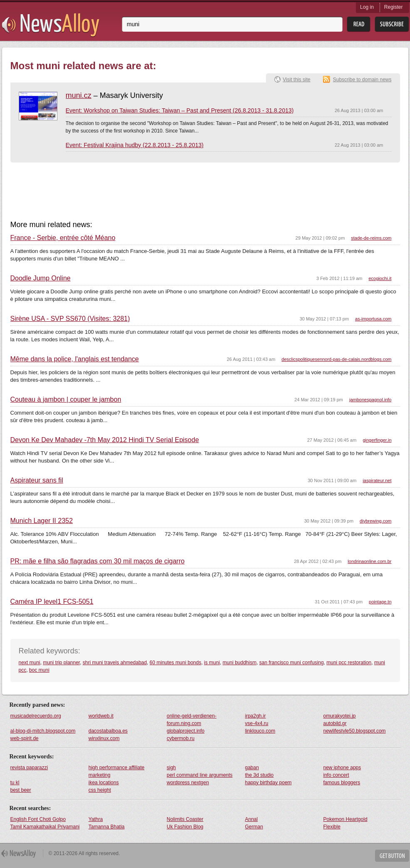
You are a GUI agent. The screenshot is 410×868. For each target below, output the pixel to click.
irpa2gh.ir (256, 716)
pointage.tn (380, 602)
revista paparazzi (29, 768)
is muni (212, 663)
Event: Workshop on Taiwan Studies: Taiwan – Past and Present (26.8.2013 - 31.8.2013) (180, 110)
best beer (21, 790)
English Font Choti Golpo (38, 819)
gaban (252, 768)
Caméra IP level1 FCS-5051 (52, 602)
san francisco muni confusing (292, 663)
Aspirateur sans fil (37, 480)
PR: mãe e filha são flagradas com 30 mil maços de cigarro (98, 561)
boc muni (39, 670)
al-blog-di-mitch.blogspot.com (43, 731)
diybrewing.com (375, 521)
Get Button (392, 856)
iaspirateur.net (377, 480)
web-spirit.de (25, 738)
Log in (367, 7)
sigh (171, 768)
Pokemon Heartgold (345, 819)
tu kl (15, 783)
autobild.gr (335, 723)
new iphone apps (342, 768)
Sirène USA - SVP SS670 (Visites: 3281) (70, 319)
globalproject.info (186, 731)
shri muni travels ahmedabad (115, 663)
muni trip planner (61, 663)
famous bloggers (342, 783)
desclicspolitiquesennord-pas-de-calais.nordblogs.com (336, 359)
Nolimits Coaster (185, 819)
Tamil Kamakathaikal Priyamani (45, 827)
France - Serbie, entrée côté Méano (63, 238)
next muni (30, 663)
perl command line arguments (200, 775)
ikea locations (104, 783)
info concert (336, 775)
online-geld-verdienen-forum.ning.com (192, 720)
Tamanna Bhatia (107, 827)
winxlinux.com (104, 738)
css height (100, 790)
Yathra (96, 819)
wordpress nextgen (188, 783)
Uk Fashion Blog (185, 827)
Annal (252, 819)
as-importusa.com (373, 319)
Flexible (332, 827)
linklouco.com (260, 731)
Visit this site (296, 80)
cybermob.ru (181, 738)
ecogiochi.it (380, 278)
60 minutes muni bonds (175, 663)
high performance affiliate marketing (117, 771)
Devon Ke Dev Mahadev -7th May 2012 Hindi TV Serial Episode (105, 440)
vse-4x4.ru (257, 723)
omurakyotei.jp (340, 716)
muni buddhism (240, 663)
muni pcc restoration (349, 663)
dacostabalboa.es (108, 731)
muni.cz (79, 95)
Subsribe (392, 24)
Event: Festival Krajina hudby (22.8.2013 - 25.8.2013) (135, 145)
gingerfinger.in (377, 440)
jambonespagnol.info (370, 400)
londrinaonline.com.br (369, 561)
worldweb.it (101, 716)
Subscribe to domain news (362, 80)
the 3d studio (260, 775)
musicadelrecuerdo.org (36, 716)
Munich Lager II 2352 (42, 521)
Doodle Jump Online (41, 278)
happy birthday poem (268, 783)
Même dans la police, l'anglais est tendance (75, 359)
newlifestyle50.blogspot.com (355, 731)
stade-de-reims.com (371, 238)
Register (394, 7)
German (254, 827)
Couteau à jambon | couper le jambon (66, 400)
